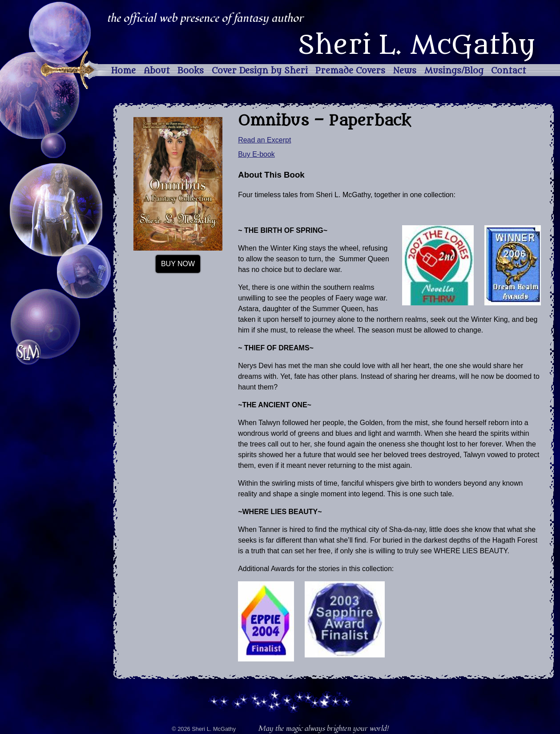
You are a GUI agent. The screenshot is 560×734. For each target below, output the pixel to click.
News (405, 71)
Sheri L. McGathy (416, 45)
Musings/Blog (454, 71)
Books (191, 71)
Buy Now (178, 264)
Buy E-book (256, 154)
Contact (509, 71)
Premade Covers (350, 71)
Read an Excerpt (264, 140)
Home (123, 71)
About (157, 71)
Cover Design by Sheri (260, 71)
